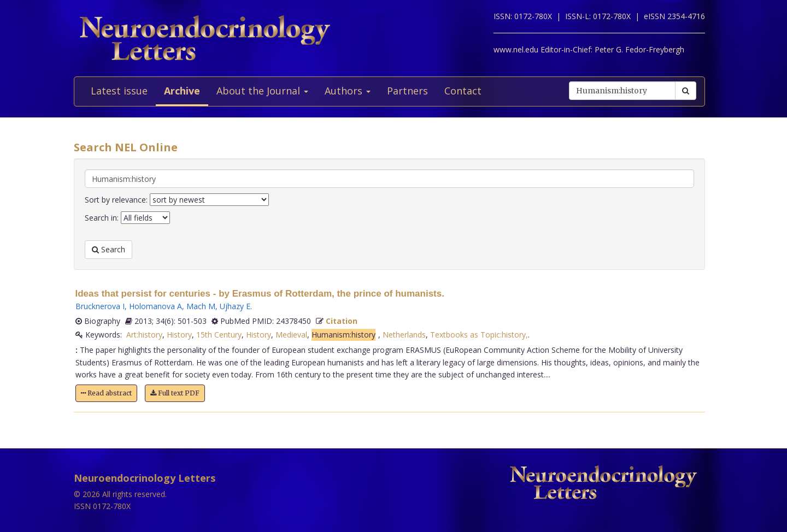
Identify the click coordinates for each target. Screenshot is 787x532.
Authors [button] (348, 91)
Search (108, 249)
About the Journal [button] (262, 91)
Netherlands (404, 335)
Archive (182, 91)
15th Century (219, 335)
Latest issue (119, 91)
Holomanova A (155, 306)
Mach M (201, 306)
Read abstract (106, 393)
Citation (342, 321)
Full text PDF (175, 393)
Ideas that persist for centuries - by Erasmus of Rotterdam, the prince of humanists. (260, 294)
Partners (407, 91)
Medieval (291, 335)
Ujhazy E (235, 306)
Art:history (144, 335)
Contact (463, 91)
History (179, 335)
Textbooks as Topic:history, (479, 335)
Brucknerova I (100, 306)
